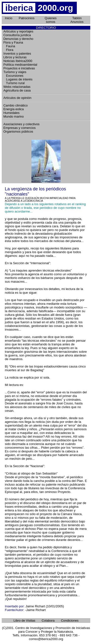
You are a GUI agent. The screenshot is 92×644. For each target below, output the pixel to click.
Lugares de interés (18, 79)
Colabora (48, 621)
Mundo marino (14, 116)
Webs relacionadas (17, 87)
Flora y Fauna (13, 42)
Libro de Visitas (24, 621)
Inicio (9, 18)
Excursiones (13, 76)
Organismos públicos (18, 131)
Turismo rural (14, 83)
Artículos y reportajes (18, 31)
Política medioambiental (20, 65)
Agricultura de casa (17, 90)
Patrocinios (26, 18)
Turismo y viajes (15, 72)
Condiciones (70, 621)
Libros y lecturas (15, 57)
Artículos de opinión (17, 98)
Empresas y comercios (20, 128)
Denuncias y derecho (18, 39)
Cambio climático (16, 105)
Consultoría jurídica (17, 35)
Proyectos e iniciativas (19, 68)
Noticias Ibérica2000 (18, 61)
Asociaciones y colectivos (21, 124)
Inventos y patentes (17, 54)
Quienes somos (51, 20)
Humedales (12, 113)
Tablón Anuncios (77, 20)
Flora (8, 50)
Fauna (9, 46)
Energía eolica (14, 109)
